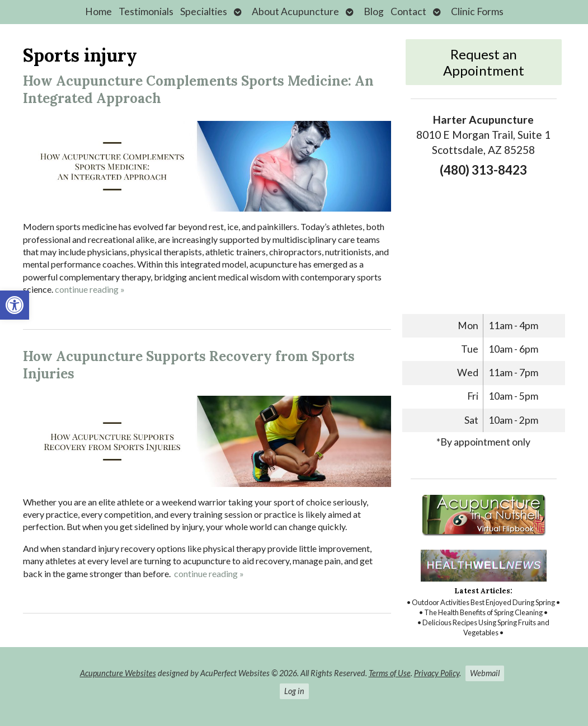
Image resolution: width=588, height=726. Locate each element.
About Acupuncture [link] (295, 11)
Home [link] (98, 11)
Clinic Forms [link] (477, 11)
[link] (15, 305)
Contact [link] (408, 11)
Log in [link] (294, 691)
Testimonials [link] (146, 11)
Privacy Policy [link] (437, 673)
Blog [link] (374, 11)
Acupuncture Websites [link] (118, 673)
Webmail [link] (485, 673)
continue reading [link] (90, 289)
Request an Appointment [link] (484, 62)
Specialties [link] (204, 11)
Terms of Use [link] (390, 673)
